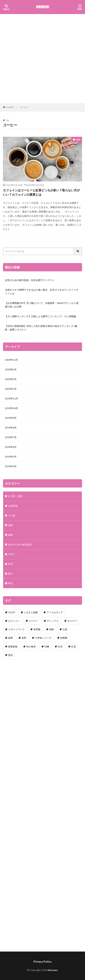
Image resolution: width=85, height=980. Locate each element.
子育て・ (13, 554)
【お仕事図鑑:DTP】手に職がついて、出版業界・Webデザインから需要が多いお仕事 (42, 305)
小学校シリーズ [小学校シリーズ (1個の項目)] (43, 638)
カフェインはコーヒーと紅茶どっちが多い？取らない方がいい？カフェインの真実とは (41, 192)
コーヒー (24, 107)
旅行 (10, 574)
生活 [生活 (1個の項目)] (60, 647)
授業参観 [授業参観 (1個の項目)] (13, 647)
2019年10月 (11, 408)
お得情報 (13, 506)
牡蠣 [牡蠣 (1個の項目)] (47, 647)
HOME (10, 107)
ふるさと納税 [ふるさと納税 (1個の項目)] (31, 612)
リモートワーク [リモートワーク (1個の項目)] (16, 629)
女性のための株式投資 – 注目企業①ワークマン (30, 280)
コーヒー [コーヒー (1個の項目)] (33, 621)
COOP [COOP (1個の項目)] (12, 612)
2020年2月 (11, 379)
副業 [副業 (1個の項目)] (10, 638)
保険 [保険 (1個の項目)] (51, 629)
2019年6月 (11, 447)
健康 (78, 140)
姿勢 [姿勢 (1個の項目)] (24, 638)
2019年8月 (11, 428)
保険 (10, 525)
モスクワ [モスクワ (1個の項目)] (72, 621)
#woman (42, 7)
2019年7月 (11, 437)
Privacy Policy (42, 962)
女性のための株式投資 (20, 545)
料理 (10, 564)
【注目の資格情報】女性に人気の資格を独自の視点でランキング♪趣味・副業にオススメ (41, 328)
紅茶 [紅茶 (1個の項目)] (74, 647)
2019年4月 (11, 466)
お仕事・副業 (15, 496)
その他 (12, 515)
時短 (10, 583)
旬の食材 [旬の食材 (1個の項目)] (31, 647)
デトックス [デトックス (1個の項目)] (53, 621)
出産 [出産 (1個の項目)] (65, 629)
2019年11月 (11, 399)
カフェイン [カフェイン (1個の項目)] (14, 621)
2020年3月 (11, 369)
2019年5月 (11, 457)
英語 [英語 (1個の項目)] (10, 655)
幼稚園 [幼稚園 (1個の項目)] (64, 638)
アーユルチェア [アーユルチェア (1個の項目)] (55, 612)
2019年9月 (11, 418)
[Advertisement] (42, 59)
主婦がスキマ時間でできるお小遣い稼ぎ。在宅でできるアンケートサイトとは (42, 292)
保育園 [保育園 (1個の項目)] (37, 629)
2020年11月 (11, 360)
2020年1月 (11, 389)
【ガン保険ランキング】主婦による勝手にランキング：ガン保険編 (40, 316)
